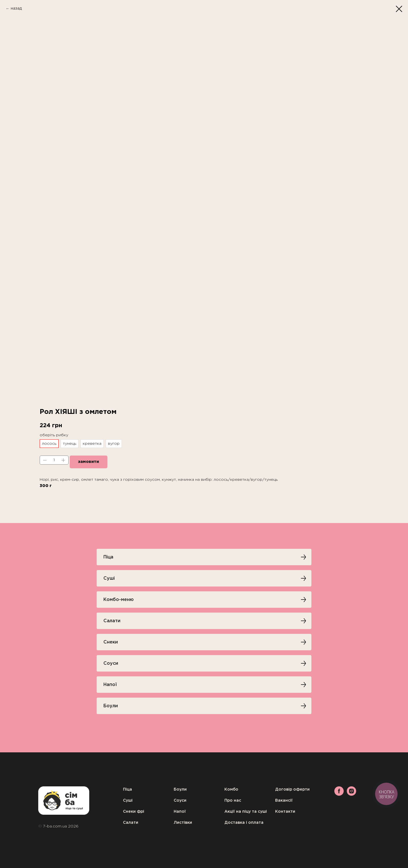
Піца (127, 789)
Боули (180, 789)
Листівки (183, 823)
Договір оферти (292, 789)
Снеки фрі (134, 812)
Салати (131, 823)
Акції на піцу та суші (246, 812)
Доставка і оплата (244, 823)
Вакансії (284, 801)
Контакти (285, 812)
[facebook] (339, 794)
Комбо (231, 789)
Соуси (180, 801)
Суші (128, 801)
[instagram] (351, 794)
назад (16, 9)
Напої (180, 812)
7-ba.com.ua (56, 826)
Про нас (233, 801)
